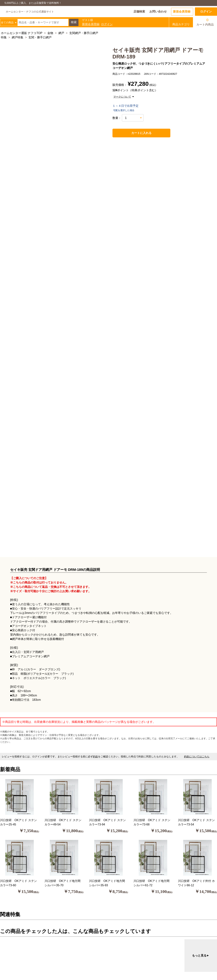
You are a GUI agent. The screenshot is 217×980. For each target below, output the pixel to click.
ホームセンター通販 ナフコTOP (22, 33)
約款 (95, 756)
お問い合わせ (158, 11)
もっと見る (201, 956)
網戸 (61, 33)
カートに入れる (133, 133)
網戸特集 (18, 37)
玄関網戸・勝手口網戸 (84, 33)
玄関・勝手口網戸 (40, 37)
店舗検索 (139, 11)
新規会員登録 (182, 11)
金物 (50, 33)
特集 (4, 37)
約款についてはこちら (197, 756)
